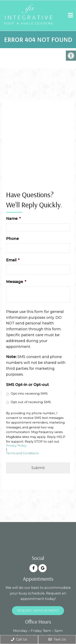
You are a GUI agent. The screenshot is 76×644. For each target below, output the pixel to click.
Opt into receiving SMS (29, 393)
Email (13, 260)
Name (13, 219)
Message (16, 282)
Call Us (19, 639)
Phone (12, 239)
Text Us (57, 639)
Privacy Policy (16, 446)
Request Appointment (38, 611)
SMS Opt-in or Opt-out (27, 385)
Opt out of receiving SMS (31, 402)
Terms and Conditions (22, 453)
